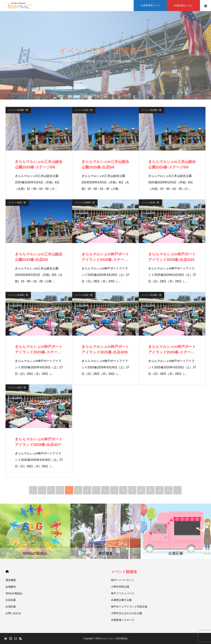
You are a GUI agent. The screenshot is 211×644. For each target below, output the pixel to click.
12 (141, 490)
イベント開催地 (124, 572)
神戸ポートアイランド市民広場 (129, 607)
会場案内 (11, 587)
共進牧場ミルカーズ (123, 620)
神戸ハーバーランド (123, 580)
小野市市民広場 (120, 587)
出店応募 (11, 600)
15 (168, 490)
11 (132, 490)
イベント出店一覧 (84, 110)
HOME (7, 571)
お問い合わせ (13, 613)
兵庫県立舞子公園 (121, 600)
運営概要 (11, 580)
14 (159, 490)
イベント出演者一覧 (18, 110)
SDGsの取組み (14, 593)
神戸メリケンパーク (123, 593)
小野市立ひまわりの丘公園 (126, 613)
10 (123, 490)
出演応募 (11, 607)
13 (150, 490)
